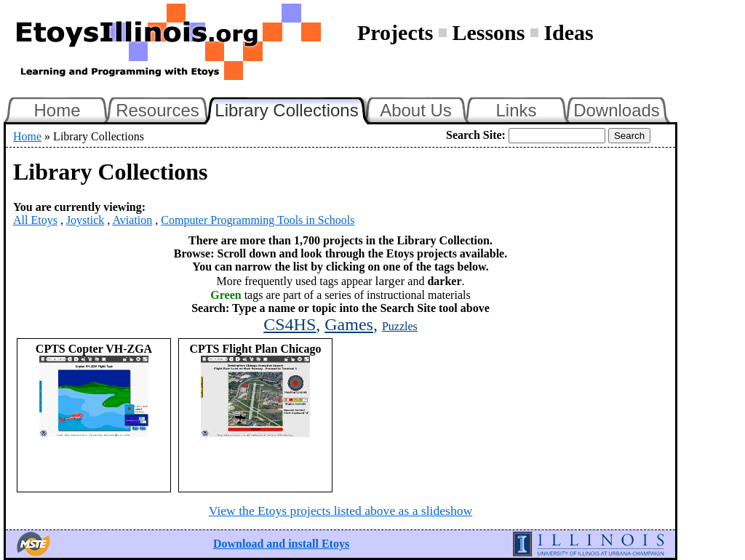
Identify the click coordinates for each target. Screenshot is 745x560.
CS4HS (290, 324)
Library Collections (292, 108)
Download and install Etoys (281, 544)
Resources (158, 110)
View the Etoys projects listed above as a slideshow (340, 511)
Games (349, 324)
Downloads (617, 110)
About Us (416, 110)
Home (57, 110)
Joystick (85, 220)
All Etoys (35, 220)
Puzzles (400, 326)
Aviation (132, 220)
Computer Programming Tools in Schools (258, 220)
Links (516, 110)
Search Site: (476, 135)
